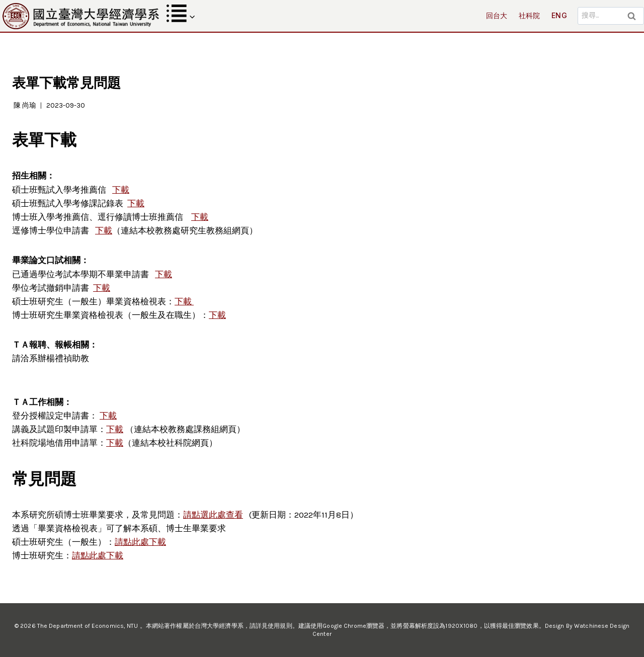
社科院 (530, 15)
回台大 (497, 15)
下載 (104, 230)
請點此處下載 (140, 542)
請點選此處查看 (213, 515)
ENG (559, 15)
